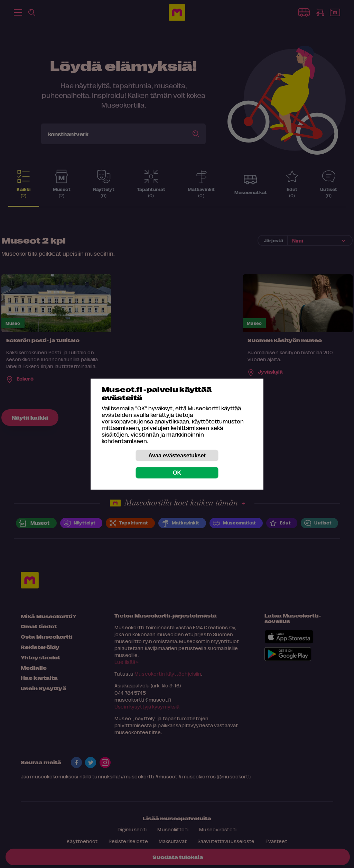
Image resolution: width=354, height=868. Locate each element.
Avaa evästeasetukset (177, 455)
